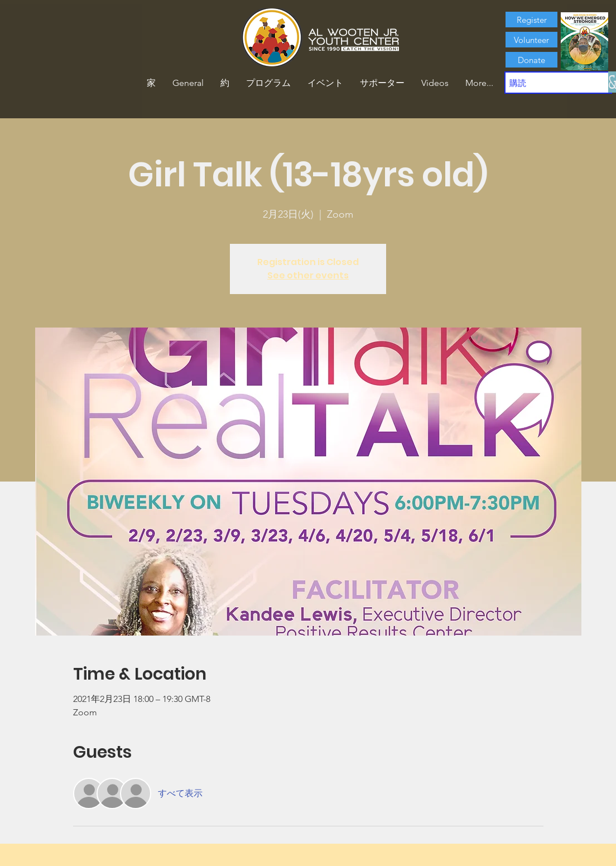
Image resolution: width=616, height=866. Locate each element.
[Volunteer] (531, 40)
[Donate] (531, 60)
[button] (225, 83)
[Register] (531, 20)
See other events (308, 275)
